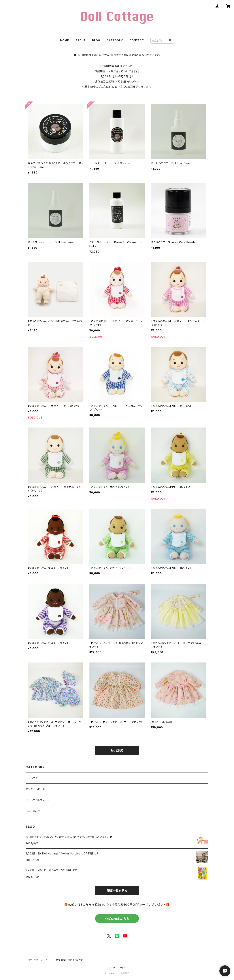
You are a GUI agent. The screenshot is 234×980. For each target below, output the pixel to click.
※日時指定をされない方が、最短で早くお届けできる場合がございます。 (117, 55)
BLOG (96, 40)
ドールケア (32, 778)
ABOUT (80, 40)
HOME (64, 40)
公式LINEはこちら (117, 919)
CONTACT (137, 40)
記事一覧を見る (117, 891)
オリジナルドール (35, 789)
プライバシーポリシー (39, 960)
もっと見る (117, 750)
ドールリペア (33, 811)
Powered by (117, 973)
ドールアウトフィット (37, 800)
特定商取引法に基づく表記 (70, 960)
